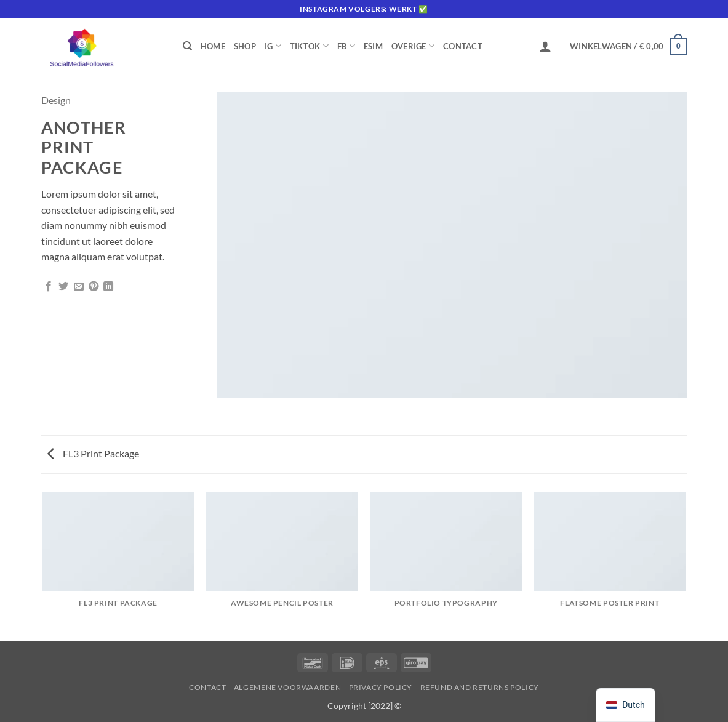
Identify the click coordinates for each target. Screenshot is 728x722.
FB (346, 46)
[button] (545, 46)
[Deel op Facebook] (49, 287)
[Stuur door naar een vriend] (79, 287)
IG (273, 46)
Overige (413, 46)
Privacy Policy (381, 687)
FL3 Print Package (93, 453)
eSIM (373, 46)
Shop (245, 46)
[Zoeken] (187, 46)
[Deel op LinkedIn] (108, 287)
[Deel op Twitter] (63, 287)
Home (213, 46)
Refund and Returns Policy (480, 687)
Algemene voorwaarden (287, 687)
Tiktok (309, 46)
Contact (463, 46)
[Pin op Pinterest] (94, 287)
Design (56, 100)
